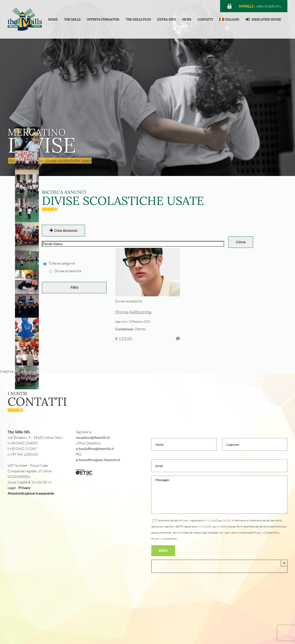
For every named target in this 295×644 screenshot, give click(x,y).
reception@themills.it (93, 437)
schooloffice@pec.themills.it (98, 460)
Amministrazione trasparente (31, 493)
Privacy (24, 488)
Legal (12, 488)
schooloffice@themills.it (95, 449)
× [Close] (284, 563)
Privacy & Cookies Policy (164, 539)
